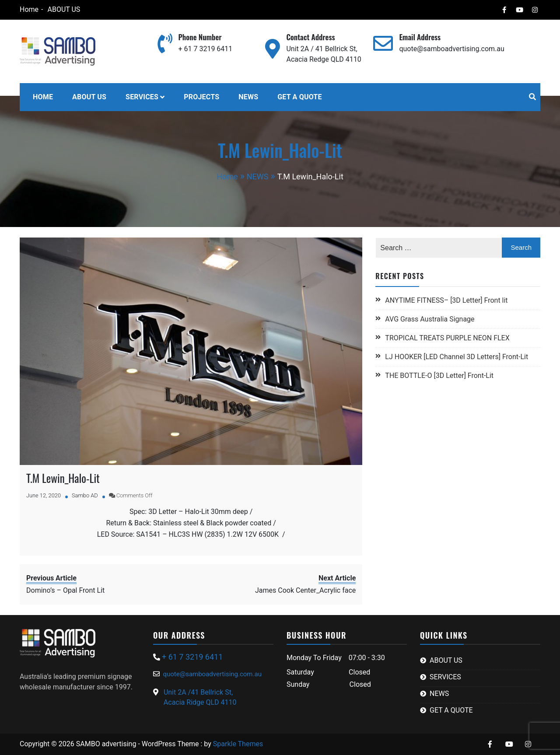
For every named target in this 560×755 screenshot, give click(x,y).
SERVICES (142, 97)
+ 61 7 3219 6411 (205, 49)
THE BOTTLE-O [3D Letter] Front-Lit (439, 376)
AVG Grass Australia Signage (430, 319)
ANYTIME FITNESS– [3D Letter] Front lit (446, 300)
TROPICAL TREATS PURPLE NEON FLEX (448, 338)
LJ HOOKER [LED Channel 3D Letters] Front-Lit (457, 357)
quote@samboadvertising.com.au (451, 49)
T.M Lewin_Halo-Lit (63, 478)
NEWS (248, 97)
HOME (43, 97)
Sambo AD (85, 495)
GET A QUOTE (299, 97)
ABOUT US (64, 9)
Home (29, 9)
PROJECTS (201, 97)
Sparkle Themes (238, 744)
